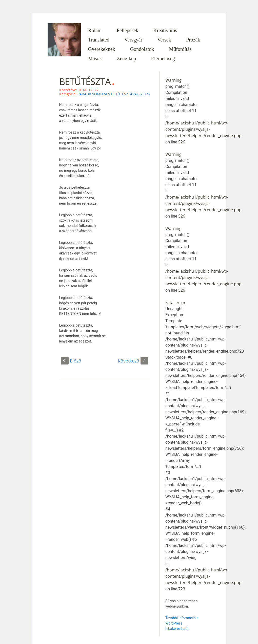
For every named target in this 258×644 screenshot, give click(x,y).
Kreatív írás (165, 30)
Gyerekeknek (102, 49)
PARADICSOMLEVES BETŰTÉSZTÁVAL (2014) (114, 94)
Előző (71, 361)
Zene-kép (127, 58)
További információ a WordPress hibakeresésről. (182, 623)
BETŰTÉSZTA (85, 82)
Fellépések (128, 30)
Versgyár (133, 40)
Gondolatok (142, 49)
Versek (164, 40)
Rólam (95, 30)
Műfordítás (180, 49)
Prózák (193, 40)
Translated (99, 40)
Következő (133, 361)
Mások (95, 58)
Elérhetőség (163, 58)
